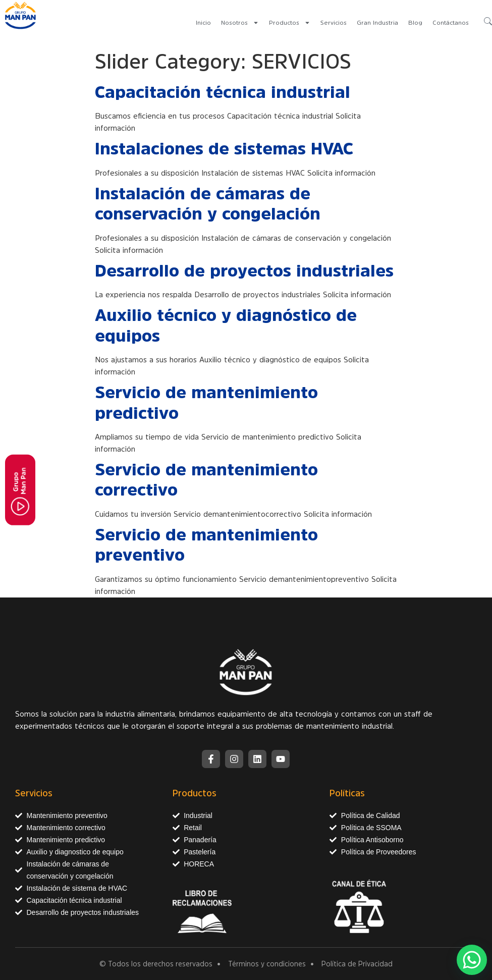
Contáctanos (451, 23)
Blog (415, 23)
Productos (290, 23)
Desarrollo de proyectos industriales (244, 270)
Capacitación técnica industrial (223, 92)
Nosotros (240, 23)
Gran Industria (377, 23)
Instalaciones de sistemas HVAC (224, 148)
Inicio (203, 23)
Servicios (334, 23)
